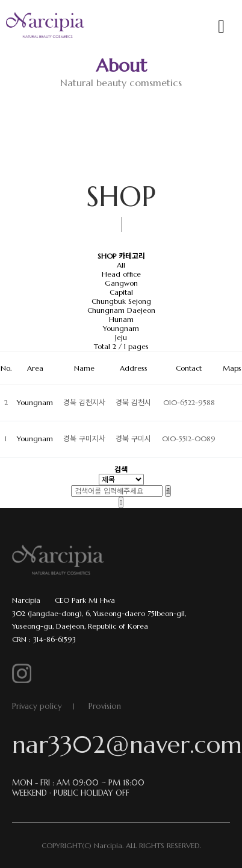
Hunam (121, 319)
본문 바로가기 (0, 0)
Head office (121, 274)
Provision (105, 706)
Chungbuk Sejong (121, 301)
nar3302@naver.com (121, 744)
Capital (121, 292)
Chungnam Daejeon (121, 310)
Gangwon (121, 283)
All (121, 265)
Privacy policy (37, 706)
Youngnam (121, 328)
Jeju (121, 337)
